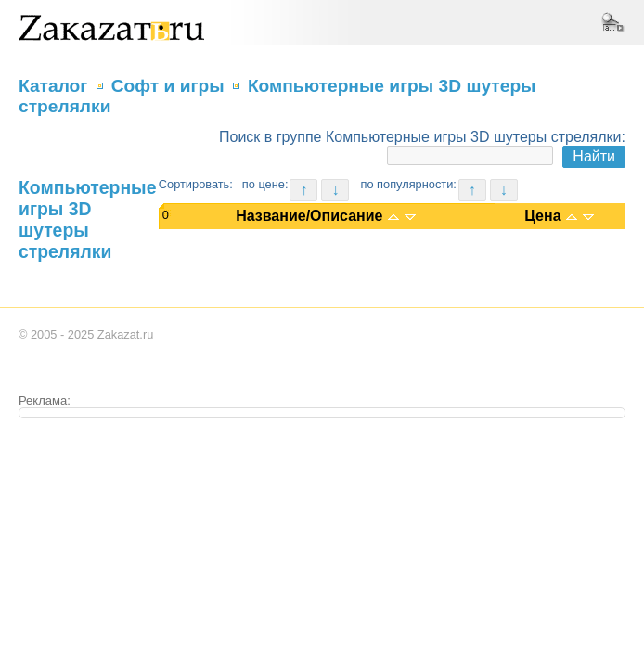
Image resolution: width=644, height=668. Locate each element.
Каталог (53, 86)
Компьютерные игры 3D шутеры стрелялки (87, 219)
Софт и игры (168, 86)
